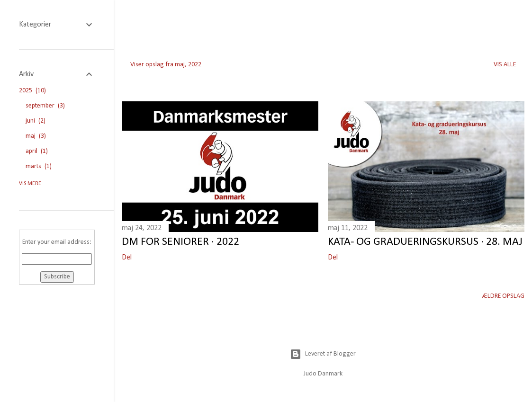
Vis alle (505, 65)
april (37, 151)
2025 (32, 91)
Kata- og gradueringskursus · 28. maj (425, 242)
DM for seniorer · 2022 (180, 242)
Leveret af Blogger (323, 354)
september (45, 106)
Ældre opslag (503, 296)
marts (39, 166)
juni (36, 121)
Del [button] (127, 258)
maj (36, 136)
